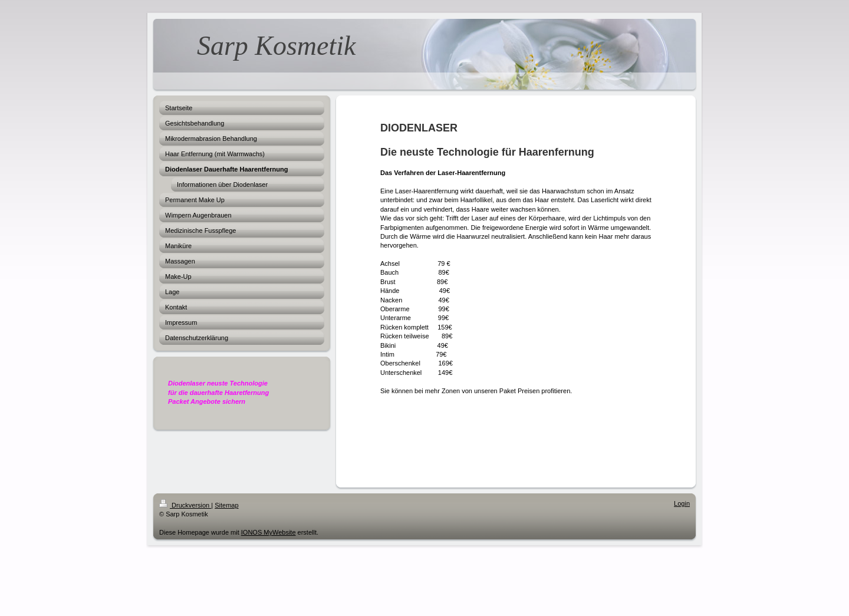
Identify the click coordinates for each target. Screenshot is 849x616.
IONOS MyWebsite (269, 532)
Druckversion (185, 505)
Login (682, 503)
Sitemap (226, 505)
